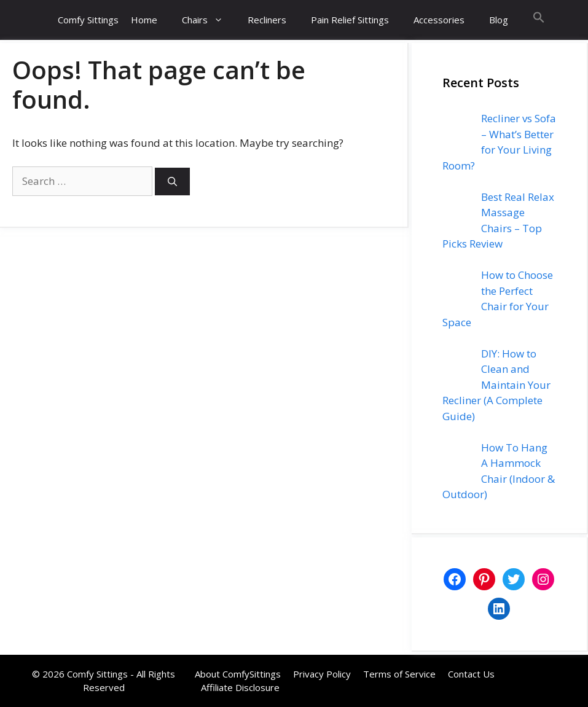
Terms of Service (399, 674)
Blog (499, 20)
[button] (539, 20)
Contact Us (471, 674)
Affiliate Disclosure (240, 687)
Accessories (439, 20)
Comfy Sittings (88, 20)
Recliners (267, 20)
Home (144, 20)
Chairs (209, 20)
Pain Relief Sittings (350, 20)
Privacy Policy (322, 674)
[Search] (172, 182)
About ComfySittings (238, 674)
